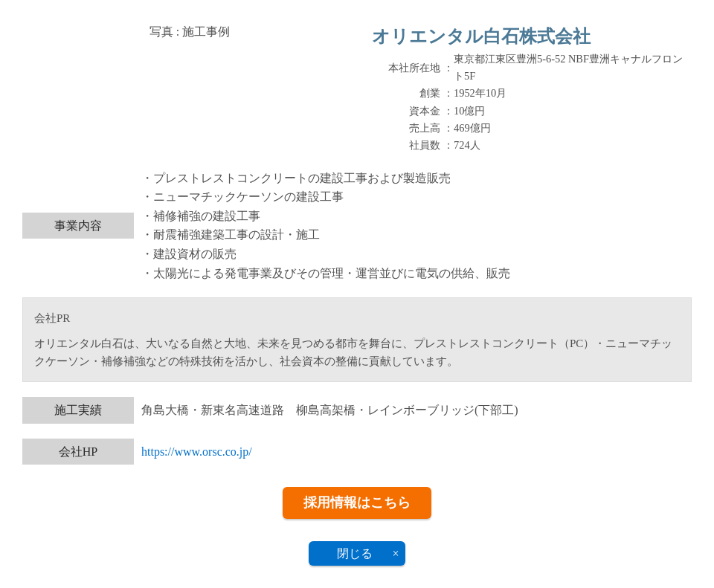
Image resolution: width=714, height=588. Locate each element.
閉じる (355, 553)
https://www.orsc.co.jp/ (197, 452)
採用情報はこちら (357, 503)
